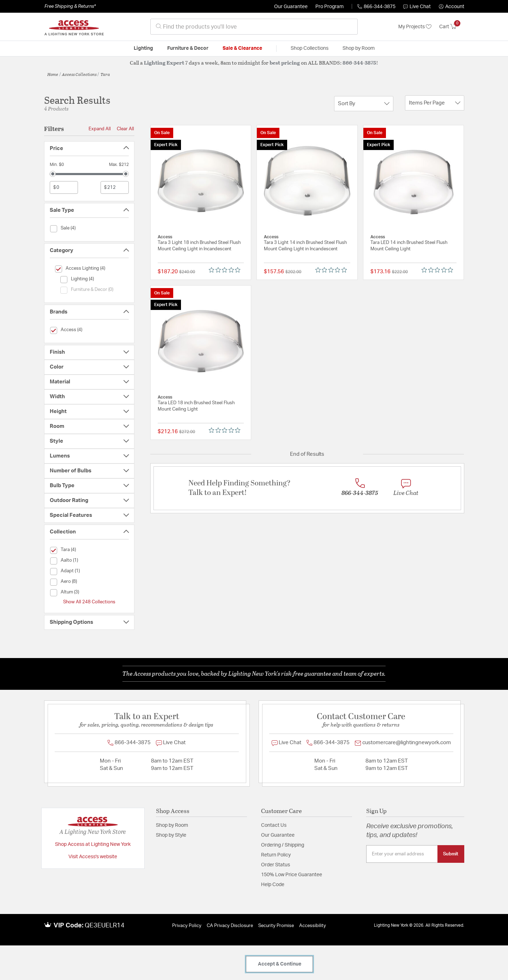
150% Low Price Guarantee (292, 875)
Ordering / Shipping (283, 845)
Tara (105, 74)
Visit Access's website (93, 857)
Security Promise (276, 926)
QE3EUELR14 (105, 926)
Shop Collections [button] (310, 48)
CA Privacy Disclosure (230, 926)
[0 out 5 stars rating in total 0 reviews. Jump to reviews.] (226, 270)
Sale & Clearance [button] (242, 48)
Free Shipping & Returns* (70, 6)
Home (53, 74)
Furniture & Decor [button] (188, 48)
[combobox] (254, 27)
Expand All (100, 129)
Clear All (125, 129)
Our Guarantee (291, 7)
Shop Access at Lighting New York (93, 844)
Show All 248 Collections (89, 602)
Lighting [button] (143, 48)
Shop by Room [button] (359, 48)
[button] (452, 7)
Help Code (273, 885)
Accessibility (313, 926)
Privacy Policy (187, 926)
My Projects (415, 27)
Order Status (276, 865)
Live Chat (417, 7)
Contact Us (274, 825)
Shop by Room (172, 825)
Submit (451, 854)
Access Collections (79, 74)
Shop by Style (171, 835)
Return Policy (276, 855)
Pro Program (329, 7)
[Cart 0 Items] (452, 27)
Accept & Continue (280, 964)
